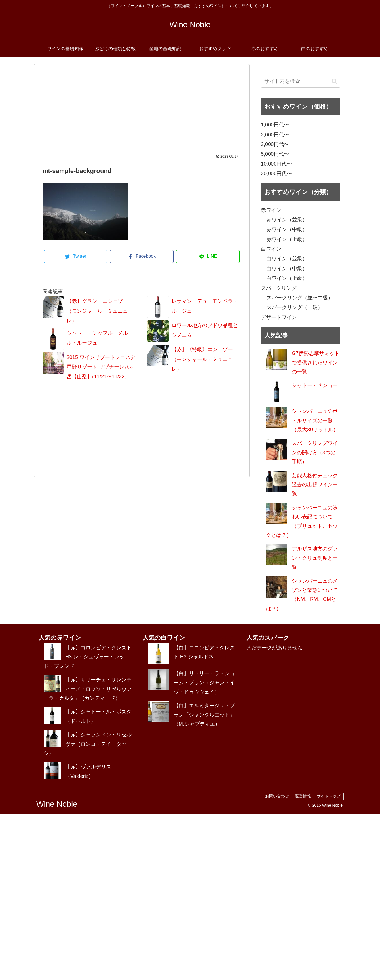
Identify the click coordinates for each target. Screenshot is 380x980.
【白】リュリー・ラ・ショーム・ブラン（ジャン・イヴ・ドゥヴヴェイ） (204, 683)
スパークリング (279, 288)
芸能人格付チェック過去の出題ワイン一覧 (315, 485)
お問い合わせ (277, 796)
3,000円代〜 (275, 144)
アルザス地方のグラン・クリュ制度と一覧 (315, 558)
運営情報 (303, 796)
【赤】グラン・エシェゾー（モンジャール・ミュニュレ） (97, 311)
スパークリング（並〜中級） (300, 298)
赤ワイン (271, 210)
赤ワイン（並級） (287, 220)
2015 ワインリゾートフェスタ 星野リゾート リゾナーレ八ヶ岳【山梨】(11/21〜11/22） (101, 367)
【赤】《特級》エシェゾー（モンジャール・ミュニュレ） (202, 359)
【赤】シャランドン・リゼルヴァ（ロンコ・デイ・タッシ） (88, 744)
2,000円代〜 (275, 135)
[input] (301, 81)
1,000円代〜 (275, 125)
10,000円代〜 (276, 164)
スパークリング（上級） (295, 307)
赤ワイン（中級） (287, 229)
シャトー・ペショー (315, 385)
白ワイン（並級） (287, 259)
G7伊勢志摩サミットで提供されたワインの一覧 (316, 363)
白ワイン (271, 249)
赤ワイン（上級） (287, 239)
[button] (334, 81)
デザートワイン (279, 317)
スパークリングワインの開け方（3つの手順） (315, 452)
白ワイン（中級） (287, 269)
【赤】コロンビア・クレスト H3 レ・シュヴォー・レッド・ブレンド (88, 657)
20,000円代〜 (276, 174)
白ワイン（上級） (287, 278)
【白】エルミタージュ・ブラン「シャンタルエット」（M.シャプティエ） (204, 715)
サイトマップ (329, 796)
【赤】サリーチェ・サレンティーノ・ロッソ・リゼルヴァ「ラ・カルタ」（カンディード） (88, 689)
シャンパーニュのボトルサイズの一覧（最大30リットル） (315, 420)
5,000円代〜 (275, 154)
